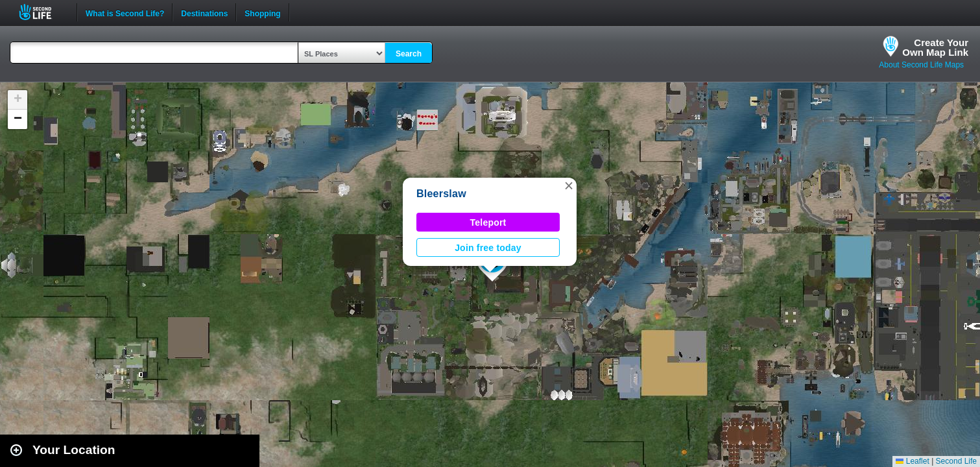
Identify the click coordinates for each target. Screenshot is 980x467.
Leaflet (912, 461)
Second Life (42, 12)
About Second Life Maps (921, 65)
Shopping (262, 12)
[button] (569, 186)
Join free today (488, 248)
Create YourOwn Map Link (935, 47)
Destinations (204, 12)
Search (409, 54)
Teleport (488, 222)
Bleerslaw (441, 194)
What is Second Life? (125, 12)
